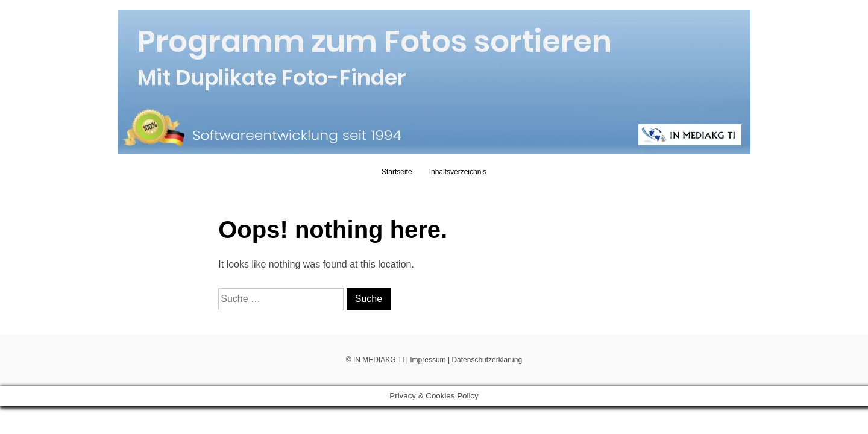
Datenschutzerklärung (487, 360)
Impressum (428, 360)
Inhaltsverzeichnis (458, 172)
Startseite (397, 172)
